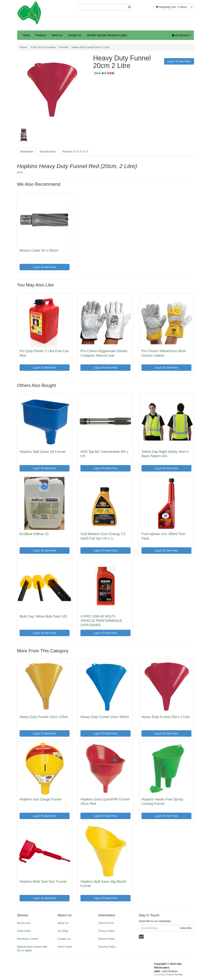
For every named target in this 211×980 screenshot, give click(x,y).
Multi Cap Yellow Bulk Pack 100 (43, 616)
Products (41, 35)
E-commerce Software (164, 975)
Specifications (48, 152)
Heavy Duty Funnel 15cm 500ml (105, 717)
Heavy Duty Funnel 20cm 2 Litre (90, 47)
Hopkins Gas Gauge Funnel (41, 799)
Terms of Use (106, 923)
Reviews (75, 152)
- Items (171, 7)
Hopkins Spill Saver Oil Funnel (42, 452)
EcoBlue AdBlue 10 (34, 534)
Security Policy (107, 947)
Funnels (64, 47)
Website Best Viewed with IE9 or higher (32, 949)
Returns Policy (107, 939)
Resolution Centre (28, 939)
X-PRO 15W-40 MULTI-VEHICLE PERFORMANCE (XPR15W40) (101, 621)
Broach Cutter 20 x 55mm (39, 251)
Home (26, 35)
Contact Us (75, 35)
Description (27, 152)
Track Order (24, 931)
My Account (24, 923)
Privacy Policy (106, 931)
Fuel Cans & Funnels (43, 47)
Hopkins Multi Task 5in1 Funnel (43, 882)
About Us (57, 35)
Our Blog (63, 931)
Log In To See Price (179, 61)
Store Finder (65, 947)
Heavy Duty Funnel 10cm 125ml (44, 717)
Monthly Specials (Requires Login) (107, 35)
